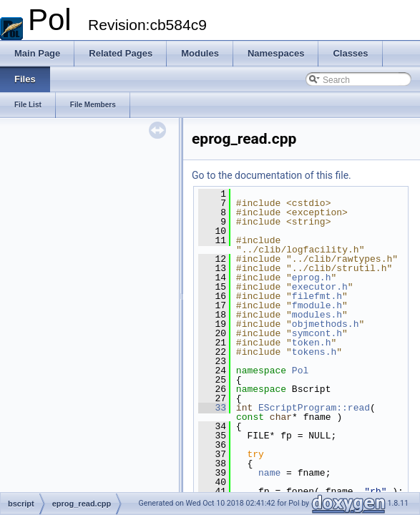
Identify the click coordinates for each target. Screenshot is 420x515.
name (269, 473)
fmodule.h (317, 305)
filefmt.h (317, 296)
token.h (312, 343)
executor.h (320, 287)
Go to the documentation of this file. (272, 175)
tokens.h (314, 352)
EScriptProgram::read (314, 408)
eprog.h (312, 278)
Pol (300, 371)
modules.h (317, 315)
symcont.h (317, 333)
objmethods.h (326, 324)
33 (212, 408)
